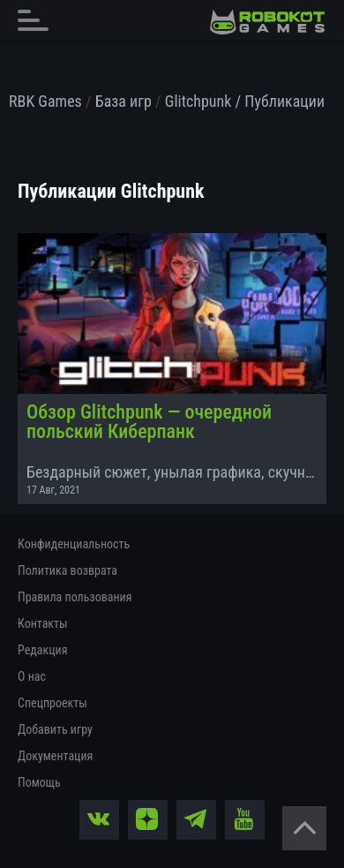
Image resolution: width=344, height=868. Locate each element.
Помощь (39, 782)
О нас (32, 676)
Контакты (43, 623)
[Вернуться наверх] (304, 828)
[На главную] (267, 22)
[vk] (99, 820)
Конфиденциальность (74, 544)
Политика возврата (67, 570)
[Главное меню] (38, 20)
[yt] (245, 820)
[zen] (148, 820)
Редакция (42, 650)
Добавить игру (55, 729)
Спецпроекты (52, 703)
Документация (55, 756)
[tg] (196, 820)
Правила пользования (75, 597)
